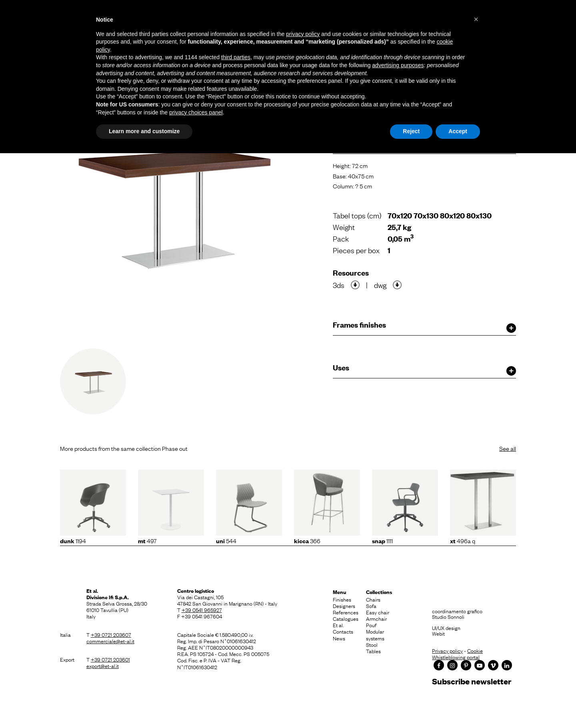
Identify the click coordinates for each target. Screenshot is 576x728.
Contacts (343, 631)
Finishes (342, 599)
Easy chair (378, 612)
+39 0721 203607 (111, 634)
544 (226, 540)
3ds (339, 285)
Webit (438, 633)
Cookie (475, 650)
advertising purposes (398, 65)
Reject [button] (411, 131)
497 (147, 540)
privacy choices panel (196, 112)
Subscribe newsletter (472, 681)
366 (307, 540)
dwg (380, 285)
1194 (73, 540)
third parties (236, 57)
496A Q (463, 540)
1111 (382, 540)
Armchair (376, 618)
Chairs (373, 599)
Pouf (371, 625)
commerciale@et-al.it (110, 641)
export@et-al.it (103, 666)
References (346, 612)
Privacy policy (447, 650)
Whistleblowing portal (456, 657)
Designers (344, 606)
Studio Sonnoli (448, 616)
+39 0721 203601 (110, 659)
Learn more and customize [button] (144, 131)
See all (508, 448)
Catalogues (346, 618)
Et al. (338, 625)
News (339, 638)
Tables (373, 651)
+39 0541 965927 (202, 610)
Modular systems (375, 634)
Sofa (371, 606)
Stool (372, 644)
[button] (476, 19)
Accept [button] (458, 131)
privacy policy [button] (303, 34)
